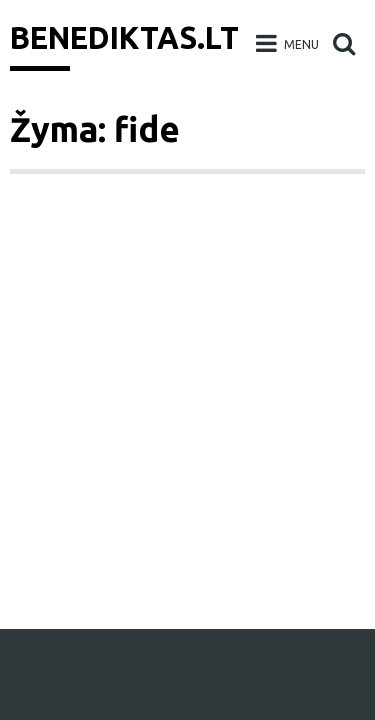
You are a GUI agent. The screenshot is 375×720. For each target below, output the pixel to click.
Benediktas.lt (124, 38)
